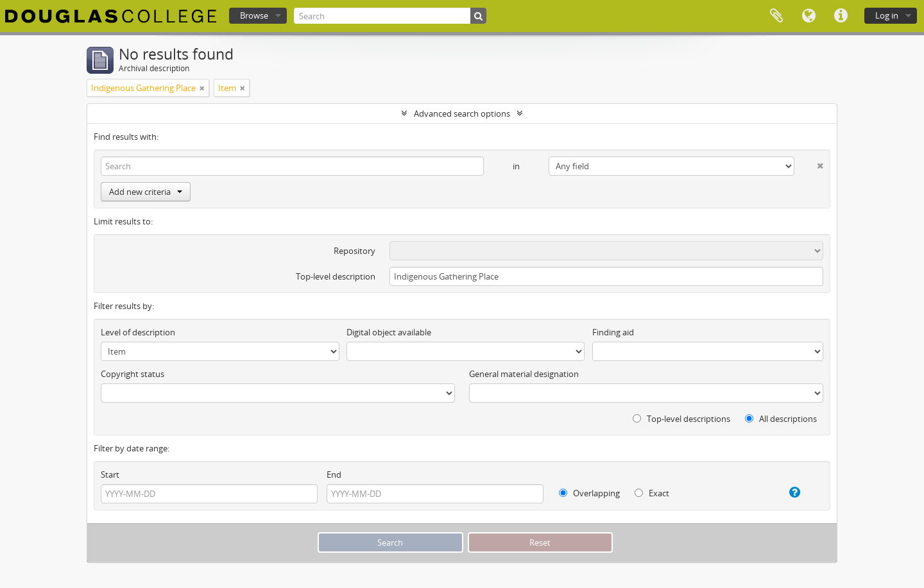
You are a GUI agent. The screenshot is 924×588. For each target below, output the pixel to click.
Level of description (138, 332)
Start (110, 475)
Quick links (841, 16)
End (334, 475)
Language (809, 16)
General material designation (524, 374)
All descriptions (781, 419)
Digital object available (389, 332)
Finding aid (613, 332)
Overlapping (589, 493)
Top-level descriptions (681, 419)
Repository (355, 251)
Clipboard (776, 16)
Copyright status (133, 374)
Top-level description (336, 276)
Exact (652, 493)
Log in (887, 15)
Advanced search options (462, 113)
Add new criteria (146, 192)
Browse (254, 15)
